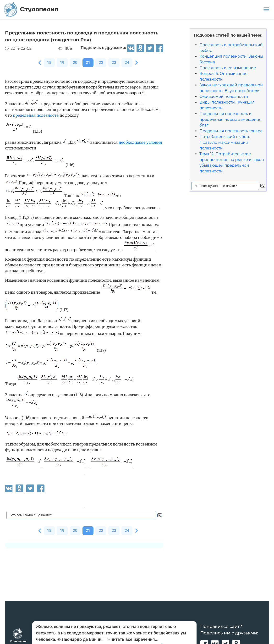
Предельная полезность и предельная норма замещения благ (230, 119)
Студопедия (31, 9)
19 (62, 63)
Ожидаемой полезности (224, 96)
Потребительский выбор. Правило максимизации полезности (225, 142)
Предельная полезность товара (231, 131)
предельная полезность (36, 115)
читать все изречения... (135, 639)
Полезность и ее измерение (228, 68)
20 (75, 63)
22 (101, 63)
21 (88, 63)
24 (127, 63)
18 (49, 63)
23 (114, 63)
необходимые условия (140, 142)
